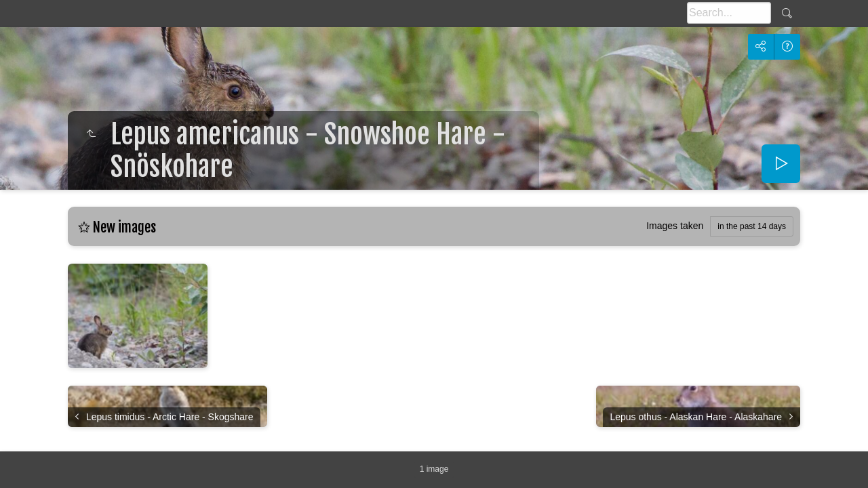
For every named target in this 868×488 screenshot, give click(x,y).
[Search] (729, 13)
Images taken (675, 226)
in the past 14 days (752, 226)
